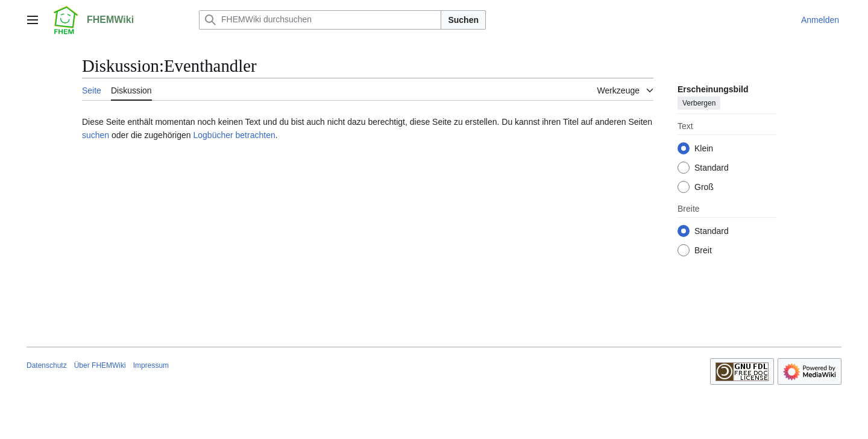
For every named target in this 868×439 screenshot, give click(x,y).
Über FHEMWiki (100, 365)
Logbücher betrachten (234, 135)
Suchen (463, 20)
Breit (703, 250)
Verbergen (699, 103)
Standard (712, 168)
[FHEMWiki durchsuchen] (320, 20)
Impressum (151, 365)
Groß (704, 187)
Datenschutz (47, 365)
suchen (96, 135)
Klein (704, 148)
